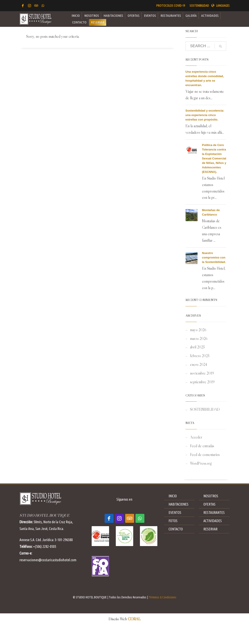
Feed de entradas (202, 446)
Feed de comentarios (205, 455)
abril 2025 (197, 347)
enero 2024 (198, 365)
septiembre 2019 (202, 382)
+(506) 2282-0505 (45, 546)
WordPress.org (201, 463)
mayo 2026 (198, 330)
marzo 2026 (199, 339)
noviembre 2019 (202, 373)
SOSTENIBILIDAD (199, 6)
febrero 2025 (200, 356)
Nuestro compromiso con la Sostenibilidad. (214, 257)
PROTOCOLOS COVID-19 (171, 6)
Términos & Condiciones (162, 597)
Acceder (196, 437)
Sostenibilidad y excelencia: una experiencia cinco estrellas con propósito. (205, 115)
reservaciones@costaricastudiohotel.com (48, 560)
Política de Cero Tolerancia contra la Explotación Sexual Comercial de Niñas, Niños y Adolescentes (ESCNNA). (214, 158)
